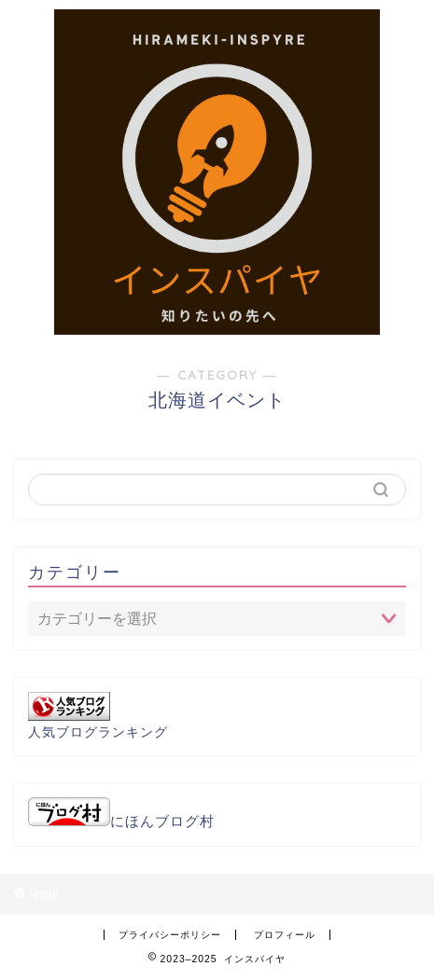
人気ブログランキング (98, 732)
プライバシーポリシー (170, 935)
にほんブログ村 (121, 821)
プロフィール (285, 935)
